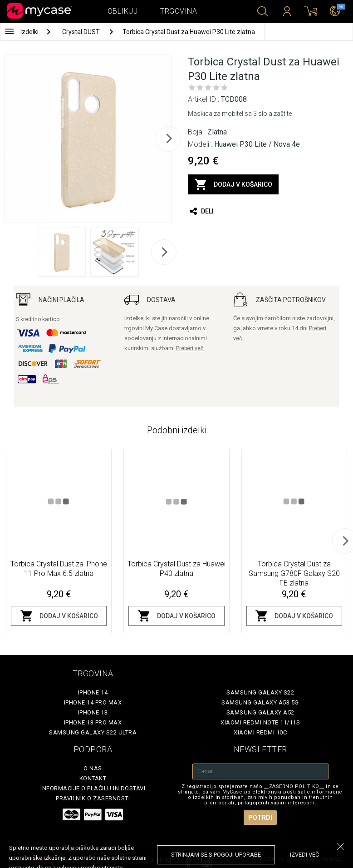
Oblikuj (123, 11)
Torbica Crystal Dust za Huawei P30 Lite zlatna (189, 32)
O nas (93, 768)
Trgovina (179, 11)
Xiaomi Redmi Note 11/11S (260, 722)
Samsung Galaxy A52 (260, 712)
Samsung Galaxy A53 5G (260, 702)
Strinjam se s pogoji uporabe (216, 855)
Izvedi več (304, 855)
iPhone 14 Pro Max (93, 702)
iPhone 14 (93, 692)
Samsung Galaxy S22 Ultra (93, 732)
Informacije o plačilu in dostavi (93, 788)
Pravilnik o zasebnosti (93, 798)
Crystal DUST (82, 32)
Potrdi (260, 818)
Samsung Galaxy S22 (260, 692)
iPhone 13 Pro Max (93, 722)
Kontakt (93, 778)
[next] (168, 139)
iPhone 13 (93, 712)
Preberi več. (190, 348)
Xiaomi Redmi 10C (260, 732)
